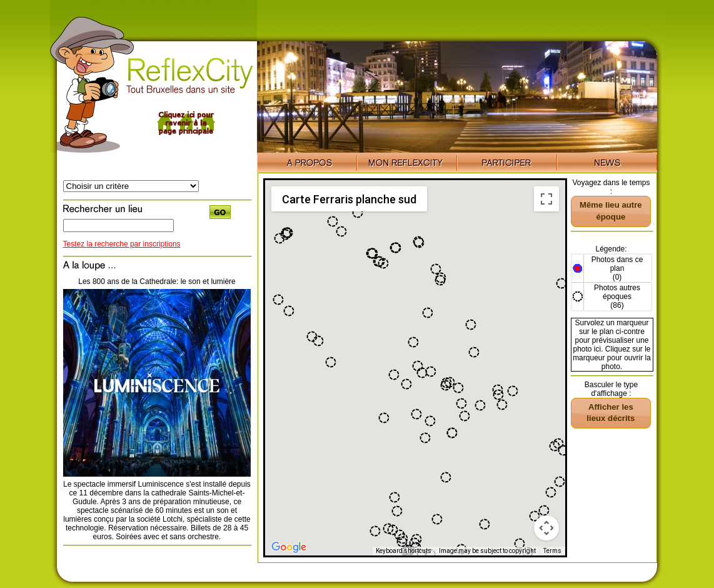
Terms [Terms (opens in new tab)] (552, 551)
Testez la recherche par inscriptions (122, 244)
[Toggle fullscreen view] (546, 199)
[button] (563, 450)
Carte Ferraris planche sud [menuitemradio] (349, 199)
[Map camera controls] (546, 528)
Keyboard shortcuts (404, 551)
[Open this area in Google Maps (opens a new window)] (289, 547)
